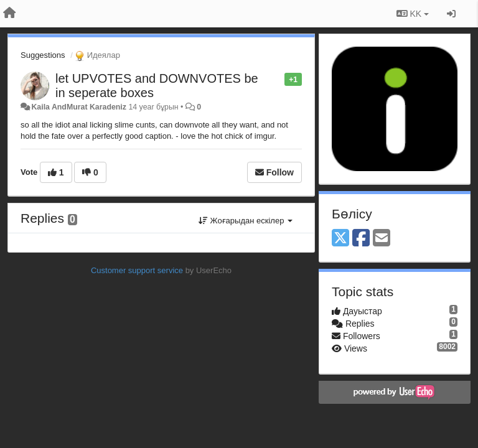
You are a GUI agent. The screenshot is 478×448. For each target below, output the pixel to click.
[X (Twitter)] (340, 239)
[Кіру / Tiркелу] (451, 14)
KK (413, 14)
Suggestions (43, 55)
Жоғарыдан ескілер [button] (246, 221)
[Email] (382, 239)
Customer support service (137, 270)
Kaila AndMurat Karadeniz (79, 107)
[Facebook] (361, 239)
